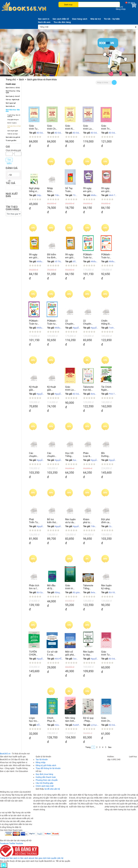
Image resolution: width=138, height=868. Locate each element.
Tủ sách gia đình (11, 141)
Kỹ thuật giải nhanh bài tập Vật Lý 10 (52, 388)
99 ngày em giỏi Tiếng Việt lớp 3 (106, 190)
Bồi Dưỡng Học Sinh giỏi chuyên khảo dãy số (106, 455)
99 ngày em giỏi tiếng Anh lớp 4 (70, 256)
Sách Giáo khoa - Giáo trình (13, 111)
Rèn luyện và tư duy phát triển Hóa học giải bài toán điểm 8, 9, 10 (70, 521)
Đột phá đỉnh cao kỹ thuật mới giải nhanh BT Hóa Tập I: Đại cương (106, 521)
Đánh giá (12, 168)
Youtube (19, 843)
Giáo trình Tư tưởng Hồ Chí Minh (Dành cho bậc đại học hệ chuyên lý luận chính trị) (34, 127)
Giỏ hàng (131, 3)
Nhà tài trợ (95, 19)
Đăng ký (119, 7)
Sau (110, 747)
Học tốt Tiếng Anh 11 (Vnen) (69, 455)
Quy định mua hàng (44, 774)
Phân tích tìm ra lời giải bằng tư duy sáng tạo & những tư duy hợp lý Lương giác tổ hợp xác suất (34, 587)
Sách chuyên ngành (13, 131)
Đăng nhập (121, 9)
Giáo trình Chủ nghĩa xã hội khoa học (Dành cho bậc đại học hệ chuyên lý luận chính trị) (52, 127)
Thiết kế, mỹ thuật (12, 134)
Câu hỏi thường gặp (44, 783)
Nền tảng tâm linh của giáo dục (70, 719)
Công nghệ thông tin (13, 120)
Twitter (12, 843)
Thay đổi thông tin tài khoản (48, 768)
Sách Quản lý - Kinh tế (13, 96)
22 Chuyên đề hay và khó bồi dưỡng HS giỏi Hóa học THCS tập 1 (88, 322)
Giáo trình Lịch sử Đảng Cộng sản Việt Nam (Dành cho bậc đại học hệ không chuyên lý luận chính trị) (70, 388)
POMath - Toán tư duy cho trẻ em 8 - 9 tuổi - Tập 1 (106, 256)
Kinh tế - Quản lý (12, 123)
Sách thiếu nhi (10, 106)
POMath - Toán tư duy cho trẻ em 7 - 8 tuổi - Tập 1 (52, 322)
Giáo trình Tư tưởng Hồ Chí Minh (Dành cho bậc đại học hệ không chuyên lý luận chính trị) (106, 653)
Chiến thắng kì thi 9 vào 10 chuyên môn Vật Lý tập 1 (106, 322)
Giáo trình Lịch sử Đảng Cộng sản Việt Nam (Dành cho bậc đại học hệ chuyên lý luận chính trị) (88, 127)
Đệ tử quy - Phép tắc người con (88, 719)
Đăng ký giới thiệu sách (46, 765)
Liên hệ (57, 789)
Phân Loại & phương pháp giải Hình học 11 (88, 455)
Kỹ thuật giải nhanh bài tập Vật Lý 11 (34, 388)
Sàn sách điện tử (61, 19)
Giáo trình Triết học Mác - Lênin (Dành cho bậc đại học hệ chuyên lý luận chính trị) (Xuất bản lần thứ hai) (106, 127)
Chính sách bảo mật (45, 786)
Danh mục (68, 5)
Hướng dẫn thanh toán (46, 777)
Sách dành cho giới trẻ (13, 137)
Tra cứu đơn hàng (62, 22)
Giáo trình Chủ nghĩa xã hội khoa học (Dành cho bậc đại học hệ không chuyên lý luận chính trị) (106, 719)
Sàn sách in (44, 19)
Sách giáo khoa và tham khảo (14, 127)
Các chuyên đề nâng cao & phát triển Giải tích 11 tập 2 (34, 455)
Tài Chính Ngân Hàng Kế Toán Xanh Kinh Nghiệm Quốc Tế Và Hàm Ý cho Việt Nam (106, 388)
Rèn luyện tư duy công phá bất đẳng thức (88, 653)
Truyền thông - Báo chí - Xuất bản (14, 116)
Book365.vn (5, 754)
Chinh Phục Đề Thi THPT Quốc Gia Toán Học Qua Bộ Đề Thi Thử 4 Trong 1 (52, 719)
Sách (21, 80)
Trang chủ (11, 80)
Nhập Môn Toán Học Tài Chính (51, 190)
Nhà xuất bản (12, 195)
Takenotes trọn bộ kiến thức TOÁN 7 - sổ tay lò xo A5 (88, 388)
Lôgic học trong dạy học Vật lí (34, 719)
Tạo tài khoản (42, 760)
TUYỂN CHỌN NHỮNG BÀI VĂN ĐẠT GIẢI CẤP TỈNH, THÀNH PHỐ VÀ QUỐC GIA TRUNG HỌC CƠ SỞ (34, 653)
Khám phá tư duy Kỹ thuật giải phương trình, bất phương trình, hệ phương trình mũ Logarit (88, 521)
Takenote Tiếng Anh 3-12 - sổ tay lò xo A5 (88, 587)
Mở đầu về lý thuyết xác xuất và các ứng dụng (52, 587)
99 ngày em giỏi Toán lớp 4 (34, 256)
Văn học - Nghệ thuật (12, 100)
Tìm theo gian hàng (12, 208)
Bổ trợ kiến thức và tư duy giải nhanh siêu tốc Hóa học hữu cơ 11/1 (52, 521)
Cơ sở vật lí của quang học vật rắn (52, 653)
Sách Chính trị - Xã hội (13, 88)
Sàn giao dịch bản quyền (46, 858)
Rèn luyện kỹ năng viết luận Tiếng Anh (106, 587)
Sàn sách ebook (27, 858)
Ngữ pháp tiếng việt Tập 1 (34, 190)
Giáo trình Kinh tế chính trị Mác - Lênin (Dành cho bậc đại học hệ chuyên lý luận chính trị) (70, 127)
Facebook (4, 843)
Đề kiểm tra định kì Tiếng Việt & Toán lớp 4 (52, 256)
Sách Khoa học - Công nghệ (13, 92)
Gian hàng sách (80, 19)
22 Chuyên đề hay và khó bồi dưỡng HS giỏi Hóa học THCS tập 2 (70, 322)
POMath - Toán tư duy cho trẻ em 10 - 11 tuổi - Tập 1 (88, 256)
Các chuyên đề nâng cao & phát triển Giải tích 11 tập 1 (52, 455)
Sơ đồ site (49, 789)
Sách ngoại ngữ (11, 103)
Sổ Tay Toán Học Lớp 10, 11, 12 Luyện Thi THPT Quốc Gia (70, 190)
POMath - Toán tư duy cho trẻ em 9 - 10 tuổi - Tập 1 (34, 322)
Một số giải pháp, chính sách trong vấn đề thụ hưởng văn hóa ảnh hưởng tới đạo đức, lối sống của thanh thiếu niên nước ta (70, 653)
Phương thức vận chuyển (47, 780)
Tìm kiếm (9, 160)
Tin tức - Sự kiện (112, 19)
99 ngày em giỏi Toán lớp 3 (88, 190)
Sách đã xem (44, 22)
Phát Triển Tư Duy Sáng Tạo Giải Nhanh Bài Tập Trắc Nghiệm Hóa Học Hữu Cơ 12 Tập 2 (34, 521)
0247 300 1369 (122, 757)
